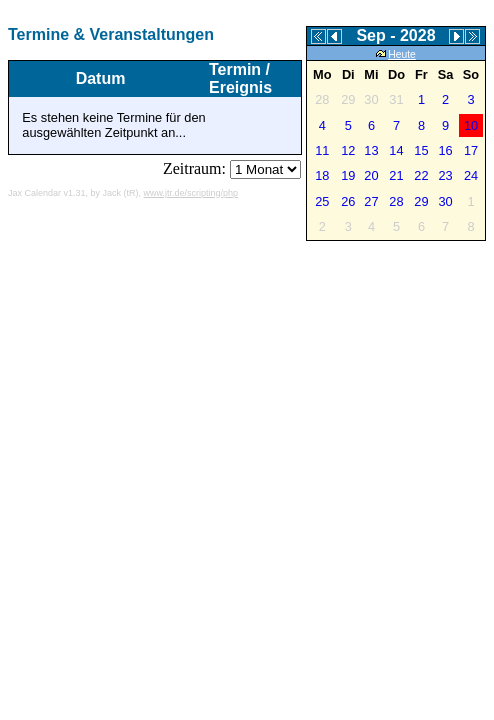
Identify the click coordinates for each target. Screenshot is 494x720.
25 (322, 201)
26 (348, 201)
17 (471, 150)
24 (471, 175)
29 (421, 201)
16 (445, 150)
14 (396, 150)
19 (348, 175)
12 (348, 150)
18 (322, 175)
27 (371, 201)
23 (445, 175)
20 (371, 175)
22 (421, 175)
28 (396, 201)
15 (421, 150)
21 (396, 175)
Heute (396, 54)
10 (471, 125)
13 (371, 150)
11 (322, 150)
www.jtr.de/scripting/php (191, 193)
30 (445, 201)
